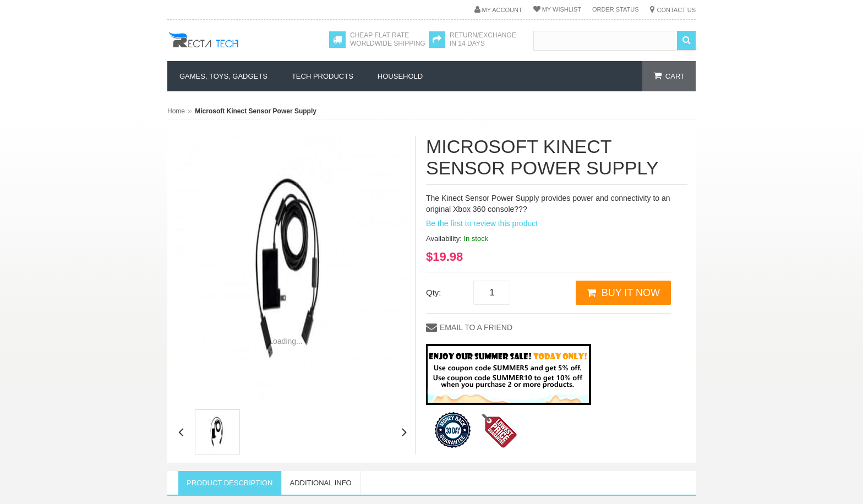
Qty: (434, 292)
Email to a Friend (476, 327)
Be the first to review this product (482, 223)
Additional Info (321, 483)
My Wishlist (562, 9)
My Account (502, 10)
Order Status (616, 9)
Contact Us (677, 10)
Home (176, 111)
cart (675, 76)
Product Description (230, 483)
